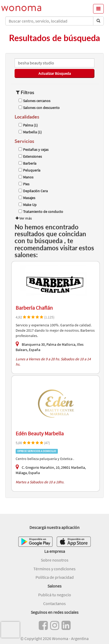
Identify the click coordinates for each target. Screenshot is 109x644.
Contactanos (54, 603)
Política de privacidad (55, 577)
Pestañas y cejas (34, 150)
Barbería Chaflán (34, 308)
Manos (26, 177)
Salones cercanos (34, 101)
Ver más (23, 218)
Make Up (28, 205)
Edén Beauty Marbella (40, 433)
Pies (24, 184)
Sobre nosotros (55, 560)
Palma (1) (28, 125)
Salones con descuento (39, 108)
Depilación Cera (33, 191)
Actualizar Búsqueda (55, 73)
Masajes (27, 198)
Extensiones (30, 156)
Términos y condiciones (54, 569)
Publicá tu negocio (55, 595)
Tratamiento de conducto (41, 212)
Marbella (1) (30, 132)
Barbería (27, 163)
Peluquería (29, 170)
